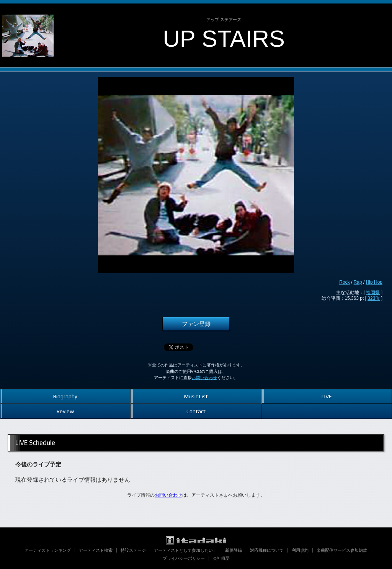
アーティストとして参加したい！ (185, 550)
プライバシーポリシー (184, 558)
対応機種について (267, 550)
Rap (358, 282)
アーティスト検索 (96, 550)
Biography (65, 396)
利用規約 (300, 550)
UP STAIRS (224, 38)
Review (65, 411)
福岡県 (373, 293)
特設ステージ (133, 550)
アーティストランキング (48, 550)
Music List (196, 396)
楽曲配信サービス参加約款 (342, 550)
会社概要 (221, 558)
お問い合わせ (204, 378)
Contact (196, 411)
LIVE (327, 396)
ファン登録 (196, 324)
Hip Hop (374, 282)
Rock (344, 282)
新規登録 (234, 550)
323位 (374, 298)
